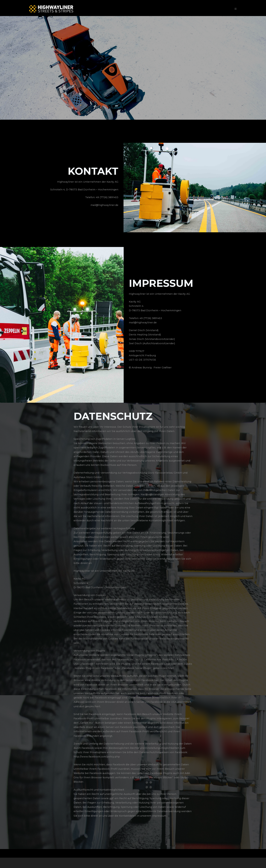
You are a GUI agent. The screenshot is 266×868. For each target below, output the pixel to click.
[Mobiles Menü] (236, 9)
